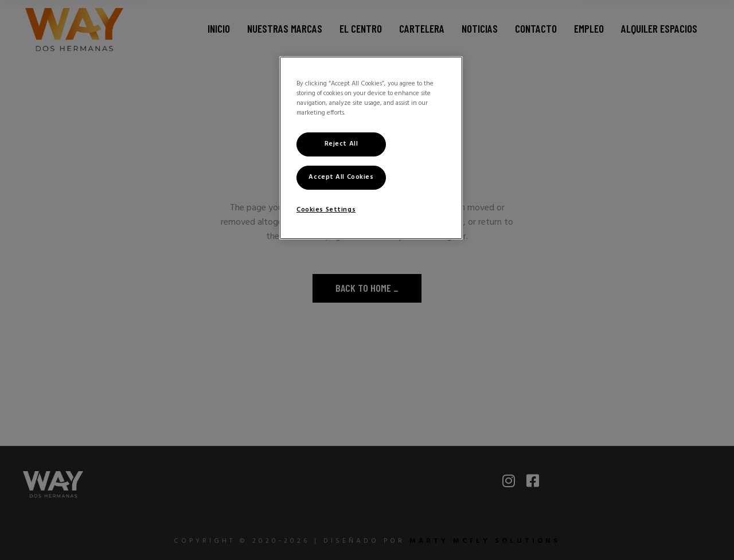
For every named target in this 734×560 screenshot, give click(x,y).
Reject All (341, 144)
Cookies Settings (326, 210)
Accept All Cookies (341, 177)
